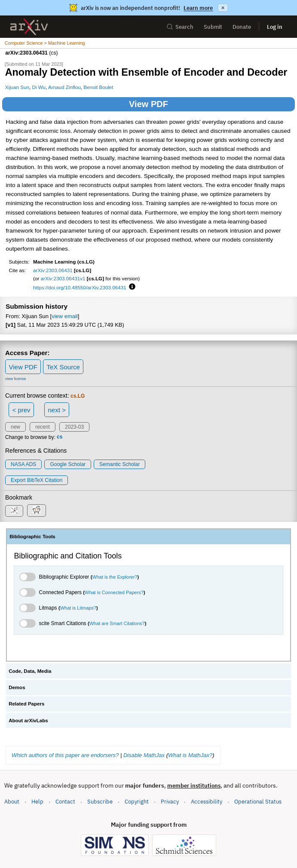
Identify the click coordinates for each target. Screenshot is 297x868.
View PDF (148, 104)
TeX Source (63, 367)
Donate (242, 27)
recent (42, 427)
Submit (213, 27)
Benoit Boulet (98, 87)
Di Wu (39, 87)
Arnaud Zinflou (64, 87)
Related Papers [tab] (26, 704)
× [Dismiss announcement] (223, 8)
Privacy (170, 802)
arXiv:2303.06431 (53, 270)
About (12, 802)
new (15, 427)
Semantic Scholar (119, 464)
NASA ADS (23, 464)
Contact (65, 802)
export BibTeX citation (37, 480)
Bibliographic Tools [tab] (32, 537)
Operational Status (258, 801)
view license (16, 379)
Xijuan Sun (17, 87)
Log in (275, 27)
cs (60, 437)
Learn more (198, 8)
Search (180, 27)
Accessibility (207, 802)
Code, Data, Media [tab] (30, 671)
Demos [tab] (17, 687)
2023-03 (74, 427)
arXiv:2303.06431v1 (63, 278)
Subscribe (100, 802)
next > (57, 410)
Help (37, 802)
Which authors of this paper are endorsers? (65, 755)
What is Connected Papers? (114, 592)
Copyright (137, 802)
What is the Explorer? (115, 577)
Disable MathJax (144, 755)
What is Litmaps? (78, 608)
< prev (21, 410)
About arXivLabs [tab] (28, 721)
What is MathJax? (190, 755)
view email (64, 316)
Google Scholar (68, 464)
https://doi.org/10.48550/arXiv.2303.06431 (80, 287)
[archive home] (29, 27)
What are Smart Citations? (117, 623)
